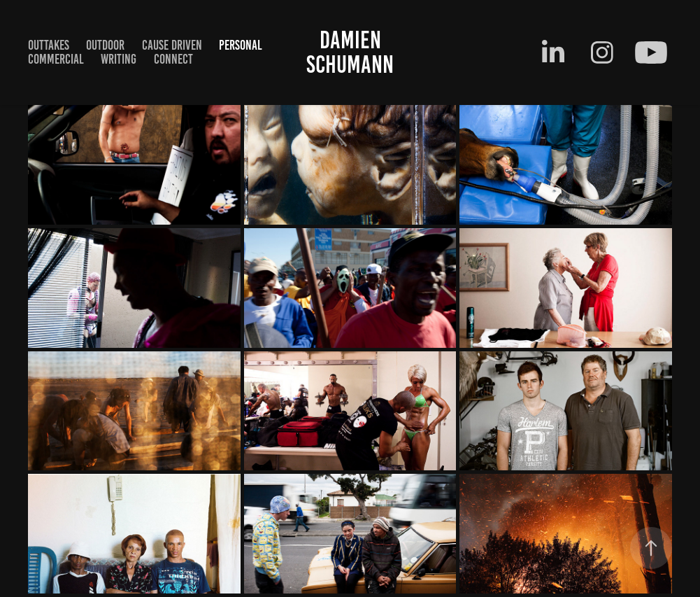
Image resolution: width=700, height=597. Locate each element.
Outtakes (49, 45)
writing (119, 59)
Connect (173, 59)
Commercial (56, 59)
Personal (241, 45)
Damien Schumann (350, 52)
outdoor (105, 45)
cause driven (172, 45)
